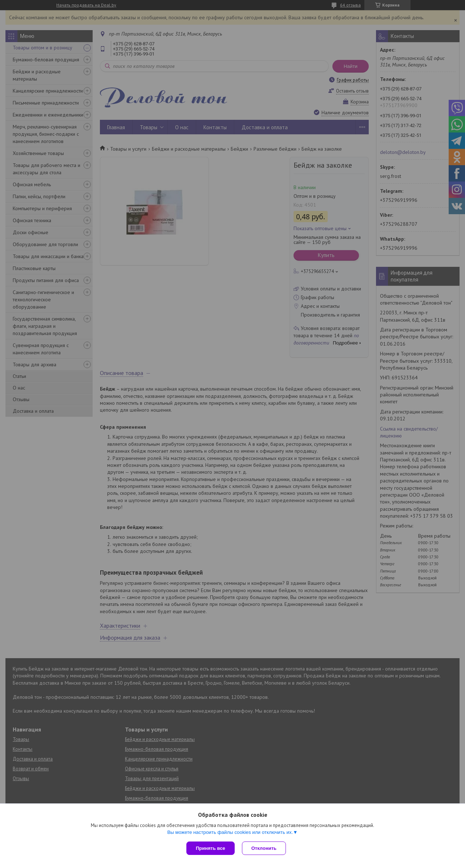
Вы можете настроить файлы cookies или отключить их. (230, 832)
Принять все (211, 848)
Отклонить (264, 848)
